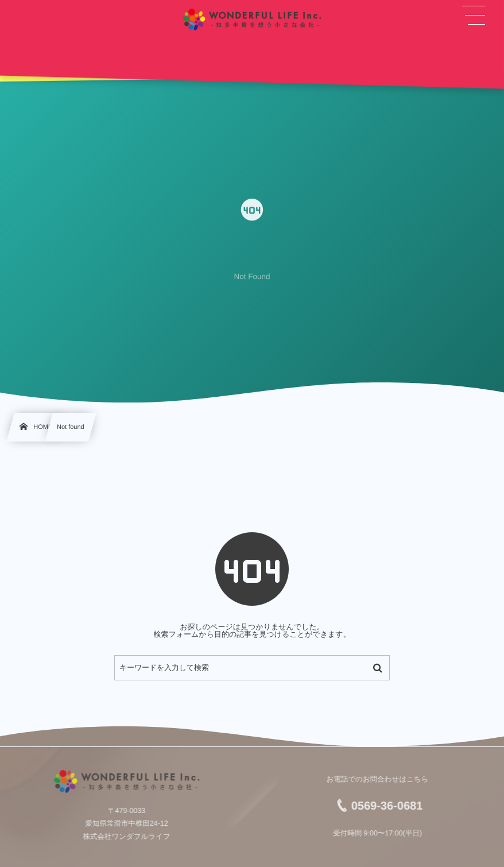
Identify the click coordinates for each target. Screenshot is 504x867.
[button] (474, 16)
